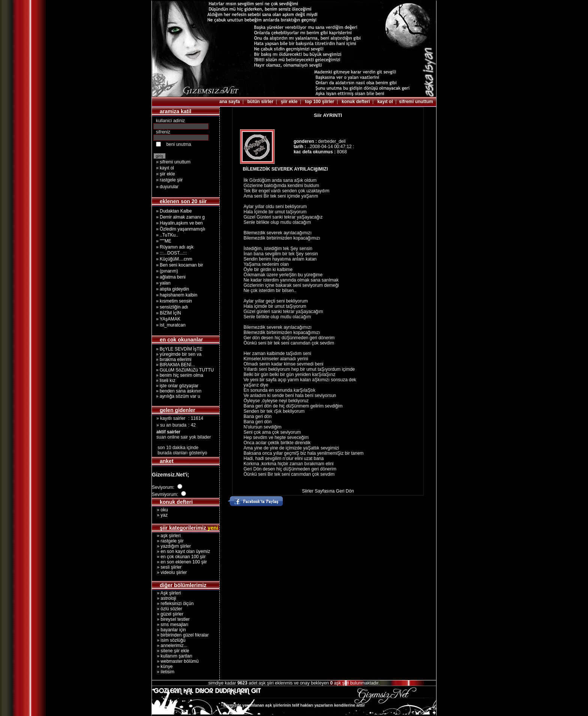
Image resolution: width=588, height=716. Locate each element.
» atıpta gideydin (172, 289)
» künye (162, 667)
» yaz (160, 515)
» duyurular (167, 187)
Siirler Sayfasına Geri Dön (328, 491)
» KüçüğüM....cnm (174, 259)
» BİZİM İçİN (169, 313)
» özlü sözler (167, 609)
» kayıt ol (165, 168)
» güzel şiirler (168, 614)
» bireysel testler (171, 619)
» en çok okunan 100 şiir (179, 557)
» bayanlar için (169, 630)
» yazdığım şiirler (171, 546)
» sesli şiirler (167, 567)
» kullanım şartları (172, 656)
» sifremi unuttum (173, 162)
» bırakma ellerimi (172, 359)
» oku (160, 510)
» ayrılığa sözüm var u (177, 396)
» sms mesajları (170, 625)
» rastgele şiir (169, 180)
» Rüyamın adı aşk (175, 247)
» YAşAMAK (168, 319)
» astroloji (164, 598)
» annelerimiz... (170, 646)
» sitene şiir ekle (170, 651)
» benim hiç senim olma (178, 375)
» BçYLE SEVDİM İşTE (178, 349)
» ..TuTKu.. (167, 235)
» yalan (163, 283)
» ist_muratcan (171, 325)
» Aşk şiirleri (166, 593)
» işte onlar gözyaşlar (176, 386)
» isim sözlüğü (169, 640)
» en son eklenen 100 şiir (179, 562)
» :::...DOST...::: (171, 253)
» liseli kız (164, 380)
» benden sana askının (177, 391)
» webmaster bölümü (175, 661)
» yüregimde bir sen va (177, 354)
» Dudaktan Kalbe (174, 211)
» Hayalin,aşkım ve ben (179, 223)
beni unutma (178, 144)
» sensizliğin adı (172, 307)
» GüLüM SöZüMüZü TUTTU (184, 370)
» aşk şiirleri (166, 536)
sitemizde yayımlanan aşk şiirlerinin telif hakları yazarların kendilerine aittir (294, 705)
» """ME (164, 241)
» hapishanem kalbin (177, 295)
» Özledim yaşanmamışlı (181, 229)
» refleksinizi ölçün (173, 604)
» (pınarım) (167, 271)
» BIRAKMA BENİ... (174, 365)
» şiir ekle (166, 174)
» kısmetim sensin (174, 301)
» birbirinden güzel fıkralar (180, 635)
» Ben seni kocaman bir (179, 265)
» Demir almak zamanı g (180, 217)
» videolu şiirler (169, 572)
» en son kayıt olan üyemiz (181, 551)
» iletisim (163, 672)
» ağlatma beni (171, 277)
